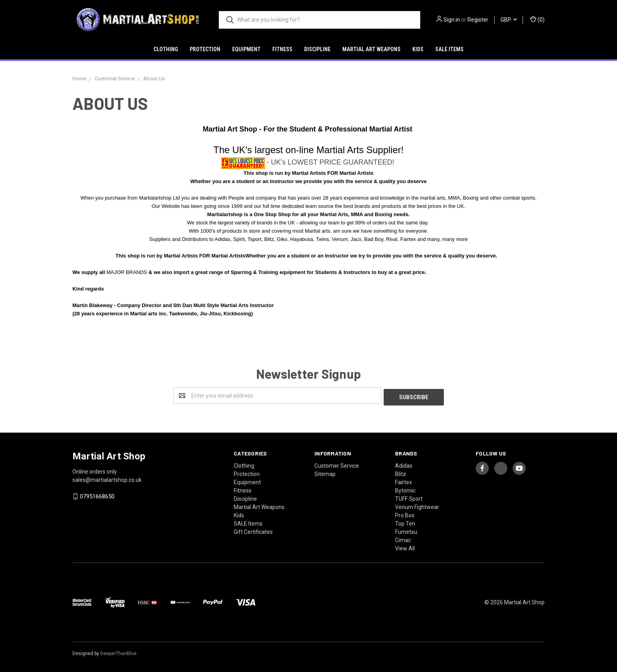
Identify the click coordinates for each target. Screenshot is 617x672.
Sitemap (325, 472)
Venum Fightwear (417, 505)
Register (478, 20)
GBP (509, 20)
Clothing (166, 49)
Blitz (401, 472)
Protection (205, 49)
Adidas (404, 464)
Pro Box (405, 514)
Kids (418, 49)
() (537, 19)
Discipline (317, 49)
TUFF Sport (409, 497)
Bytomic (405, 489)
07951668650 (97, 495)
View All (405, 547)
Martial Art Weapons (371, 49)
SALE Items (449, 49)
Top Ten (405, 522)
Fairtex (404, 481)
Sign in (452, 20)
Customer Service (337, 464)
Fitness (282, 49)
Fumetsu (406, 530)
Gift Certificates (253, 530)
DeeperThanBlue (118, 652)
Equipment (246, 49)
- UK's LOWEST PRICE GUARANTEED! (331, 162)
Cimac (403, 539)
